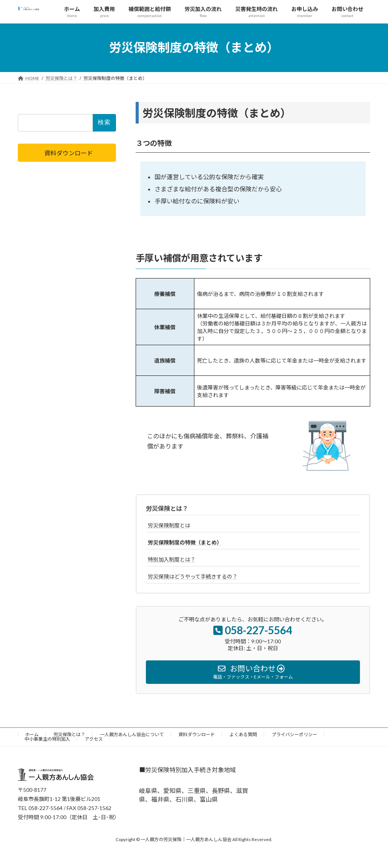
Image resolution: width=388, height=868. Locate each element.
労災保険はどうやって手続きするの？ (193, 576)
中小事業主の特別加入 (47, 739)
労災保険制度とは (169, 525)
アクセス (94, 739)
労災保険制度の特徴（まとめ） (185, 542)
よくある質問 (243, 734)
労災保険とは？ (167, 508)
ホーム (32, 734)
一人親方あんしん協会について (132, 734)
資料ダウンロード (197, 734)
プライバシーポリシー (294, 734)
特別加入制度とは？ (172, 559)
